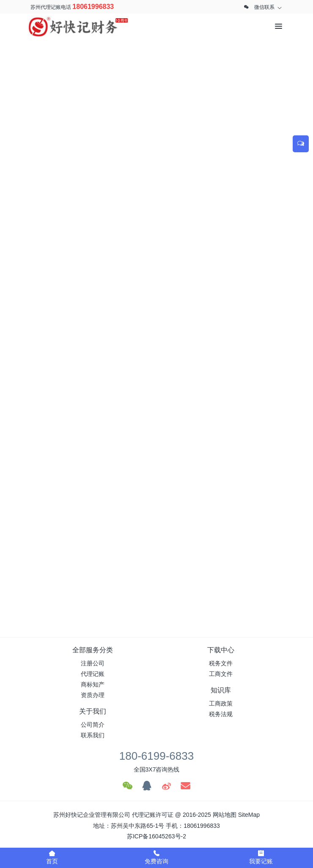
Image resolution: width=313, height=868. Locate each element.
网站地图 (225, 815)
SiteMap (249, 815)
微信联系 (264, 7)
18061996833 (93, 7)
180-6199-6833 (156, 756)
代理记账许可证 (153, 815)
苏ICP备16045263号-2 (156, 836)
